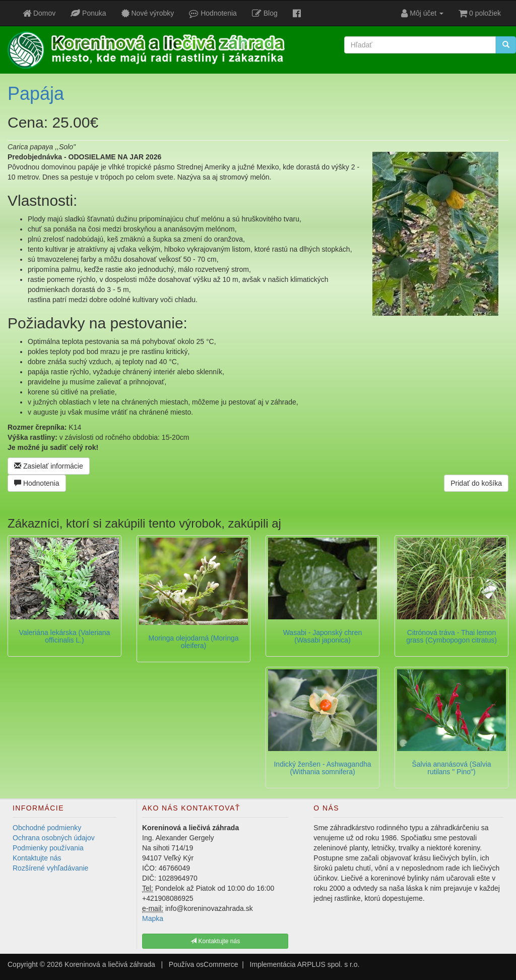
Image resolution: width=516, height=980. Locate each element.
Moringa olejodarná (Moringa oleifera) (194, 642)
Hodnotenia (37, 483)
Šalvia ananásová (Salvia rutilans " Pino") (451, 768)
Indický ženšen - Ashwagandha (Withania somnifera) (322, 768)
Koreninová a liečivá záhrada (110, 964)
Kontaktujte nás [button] (215, 941)
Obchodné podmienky (47, 828)
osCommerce (217, 964)
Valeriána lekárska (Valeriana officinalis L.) (65, 636)
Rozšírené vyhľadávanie (50, 868)
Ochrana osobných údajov (54, 838)
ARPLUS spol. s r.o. (329, 964)
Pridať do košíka (476, 483)
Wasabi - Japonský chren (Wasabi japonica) (323, 636)
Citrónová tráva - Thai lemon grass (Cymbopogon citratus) (451, 636)
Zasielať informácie (49, 466)
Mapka (153, 918)
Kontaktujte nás (37, 858)
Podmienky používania (48, 848)
